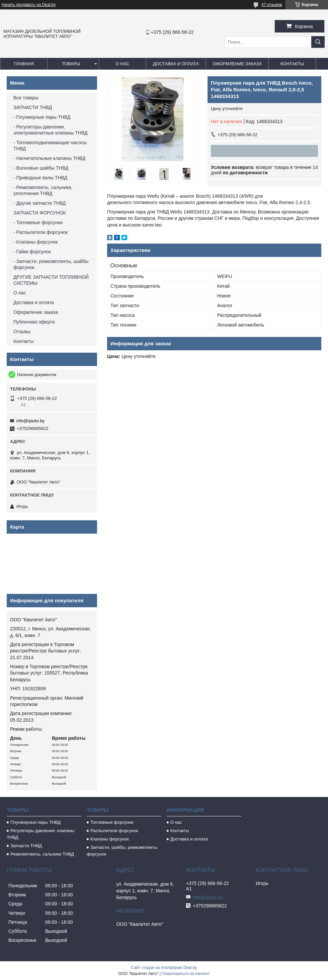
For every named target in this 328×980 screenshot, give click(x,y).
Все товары (26, 98)
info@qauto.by (30, 421)
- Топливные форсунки (38, 222)
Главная (24, 64)
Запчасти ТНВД (26, 846)
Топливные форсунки (112, 822)
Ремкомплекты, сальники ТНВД (42, 854)
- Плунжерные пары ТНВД (42, 117)
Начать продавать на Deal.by (29, 5)
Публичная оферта (34, 322)
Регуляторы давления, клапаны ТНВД (40, 834)
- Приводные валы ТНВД (40, 178)
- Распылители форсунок (40, 232)
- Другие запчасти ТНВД (39, 203)
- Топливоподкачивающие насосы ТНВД (50, 146)
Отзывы (22, 332)
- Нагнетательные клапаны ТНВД (49, 158)
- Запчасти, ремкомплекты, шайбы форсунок (51, 264)
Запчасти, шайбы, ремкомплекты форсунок (122, 851)
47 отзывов (272, 5)
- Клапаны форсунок (35, 242)
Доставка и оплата (176, 64)
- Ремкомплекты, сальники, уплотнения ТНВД (43, 190)
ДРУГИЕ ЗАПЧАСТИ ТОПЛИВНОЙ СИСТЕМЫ (51, 280)
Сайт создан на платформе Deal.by (164, 968)
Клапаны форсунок (110, 839)
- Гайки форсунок (32, 252)
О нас (123, 64)
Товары (71, 64)
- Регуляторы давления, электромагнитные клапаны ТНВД (50, 130)
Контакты (292, 64)
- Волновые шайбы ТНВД (41, 168)
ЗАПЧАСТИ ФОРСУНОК (40, 213)
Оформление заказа (237, 64)
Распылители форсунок (114, 831)
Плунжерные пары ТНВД (35, 822)
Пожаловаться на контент (186, 974)
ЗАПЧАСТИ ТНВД (33, 107)
